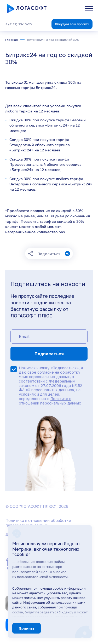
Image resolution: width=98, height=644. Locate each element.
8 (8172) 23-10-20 (19, 24)
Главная (11, 40)
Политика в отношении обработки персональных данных (38, 523)
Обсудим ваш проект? (72, 24)
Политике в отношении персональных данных (50, 401)
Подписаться (49, 354)
